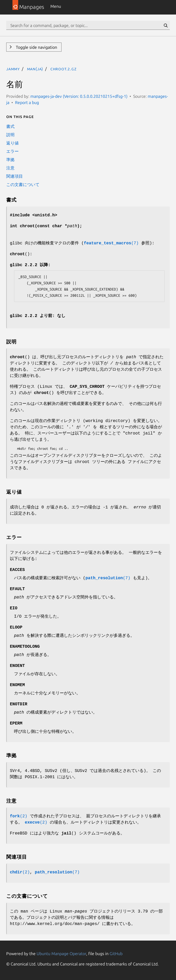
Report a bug (27, 102)
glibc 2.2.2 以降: (30, 265)
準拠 (10, 160)
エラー (12, 151)
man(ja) (35, 69)
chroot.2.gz (63, 69)
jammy (13, 69)
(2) (19, 816)
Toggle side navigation (36, 47)
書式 (10, 126)
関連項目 (15, 176)
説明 (10, 135)
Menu (56, 6)
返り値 (12, 143)
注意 (10, 168)
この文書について (23, 184)
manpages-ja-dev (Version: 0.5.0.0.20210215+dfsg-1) (79, 96)
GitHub (116, 954)
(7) (111, 243)
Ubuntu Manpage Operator (61, 954)
